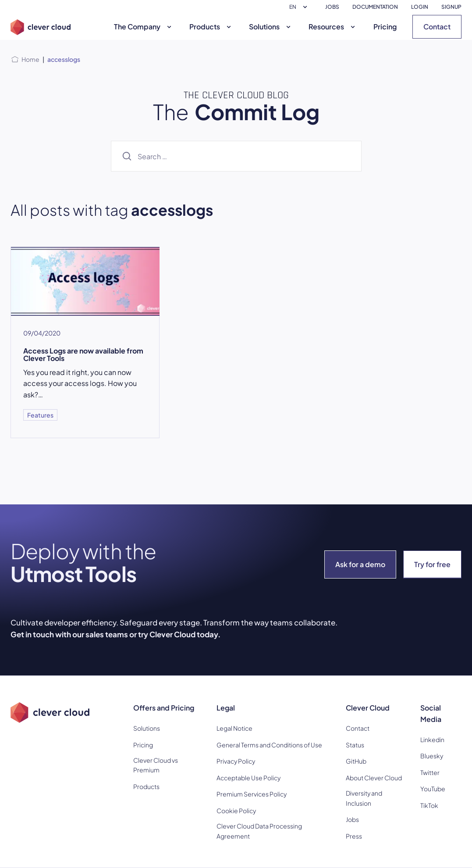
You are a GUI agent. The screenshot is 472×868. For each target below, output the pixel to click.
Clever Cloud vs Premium (156, 765)
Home (30, 59)
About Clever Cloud (374, 778)
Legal (226, 708)
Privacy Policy (236, 761)
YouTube (433, 789)
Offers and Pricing (164, 708)
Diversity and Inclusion (364, 798)
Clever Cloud (368, 708)
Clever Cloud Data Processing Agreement (259, 831)
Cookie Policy (236, 811)
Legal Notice (234, 728)
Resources (333, 27)
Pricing (385, 27)
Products (211, 27)
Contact (437, 27)
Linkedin (432, 739)
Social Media (431, 713)
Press (354, 836)
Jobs (352, 819)
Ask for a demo (360, 564)
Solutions (271, 27)
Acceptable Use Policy (248, 778)
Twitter (430, 772)
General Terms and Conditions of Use (269, 745)
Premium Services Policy (252, 794)
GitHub (356, 761)
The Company (144, 27)
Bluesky (432, 756)
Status (355, 745)
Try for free (432, 564)
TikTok (429, 805)
